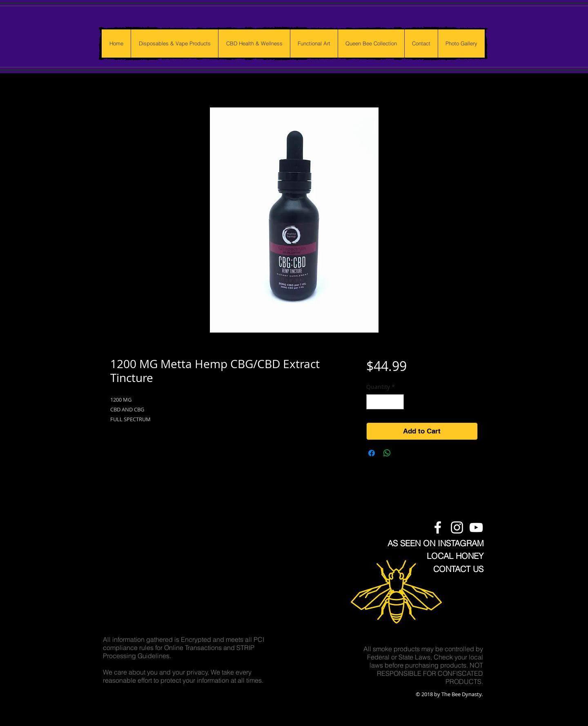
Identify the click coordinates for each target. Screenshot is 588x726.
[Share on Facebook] (372, 453)
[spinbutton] (385, 402)
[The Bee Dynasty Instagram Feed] (457, 527)
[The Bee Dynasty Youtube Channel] (476, 527)
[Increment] (398, 402)
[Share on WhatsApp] (387, 453)
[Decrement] (373, 402)
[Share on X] (403, 453)
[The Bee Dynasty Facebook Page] (438, 527)
